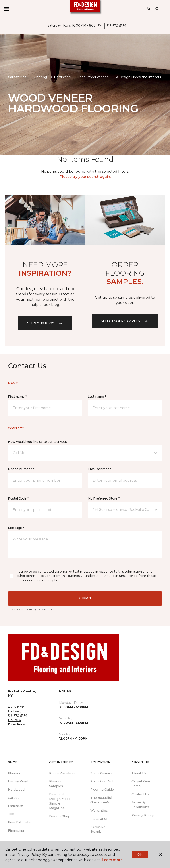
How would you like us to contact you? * (39, 442)
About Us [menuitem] (139, 773)
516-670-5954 (117, 26)
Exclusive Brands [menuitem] (98, 829)
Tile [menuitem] (11, 814)
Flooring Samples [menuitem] (56, 784)
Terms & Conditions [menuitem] (140, 805)
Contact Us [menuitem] (140, 794)
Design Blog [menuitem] (59, 816)
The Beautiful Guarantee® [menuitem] (101, 800)
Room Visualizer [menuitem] (62, 773)
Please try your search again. (85, 177)
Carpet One (17, 77)
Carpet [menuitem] (13, 798)
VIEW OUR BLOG (45, 323)
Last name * (97, 397)
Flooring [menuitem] (15, 773)
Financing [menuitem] (16, 830)
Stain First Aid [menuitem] (101, 781)
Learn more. (113, 860)
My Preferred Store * (103, 498)
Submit (85, 598)
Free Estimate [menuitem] (19, 822)
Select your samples (125, 321)
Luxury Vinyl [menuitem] (18, 781)
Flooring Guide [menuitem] (102, 790)
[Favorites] (157, 9)
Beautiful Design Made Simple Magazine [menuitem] (60, 801)
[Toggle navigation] (6, 9)
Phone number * (21, 469)
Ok (140, 855)
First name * (17, 397)
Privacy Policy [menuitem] (143, 815)
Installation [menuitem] (99, 819)
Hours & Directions (16, 722)
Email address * (99, 469)
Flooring (40, 77)
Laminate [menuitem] (15, 806)
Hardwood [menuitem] (16, 790)
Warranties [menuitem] (99, 811)
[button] (149, 9)
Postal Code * (18, 498)
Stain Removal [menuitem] (102, 773)
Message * (16, 528)
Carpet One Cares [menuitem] (141, 784)
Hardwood (62, 77)
